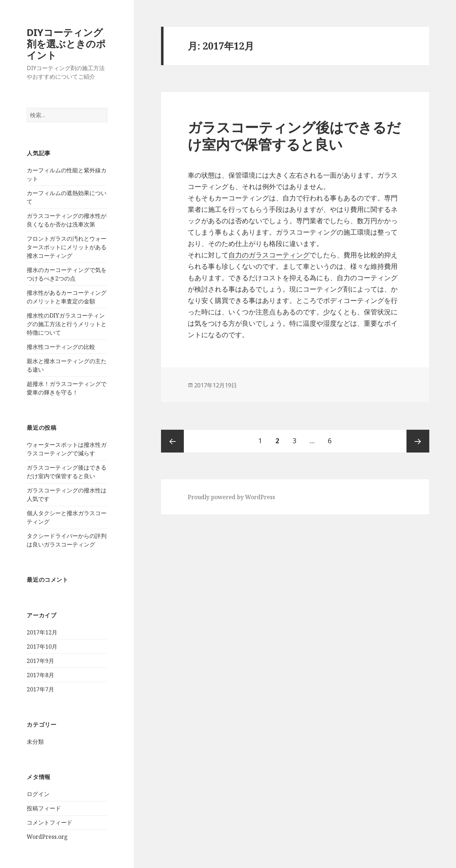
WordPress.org (47, 837)
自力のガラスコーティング (269, 255)
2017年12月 (42, 632)
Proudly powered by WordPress (231, 497)
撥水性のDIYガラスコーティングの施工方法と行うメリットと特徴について (67, 324)
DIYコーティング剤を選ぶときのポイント (66, 44)
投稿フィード (44, 808)
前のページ (172, 441)
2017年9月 (40, 661)
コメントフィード (50, 822)
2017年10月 (42, 647)
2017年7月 (40, 689)
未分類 (35, 742)
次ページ (418, 441)
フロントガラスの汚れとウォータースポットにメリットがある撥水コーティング (67, 247)
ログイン (38, 794)
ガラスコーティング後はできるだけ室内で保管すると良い (294, 135)
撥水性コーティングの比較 (61, 347)
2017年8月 (40, 675)
